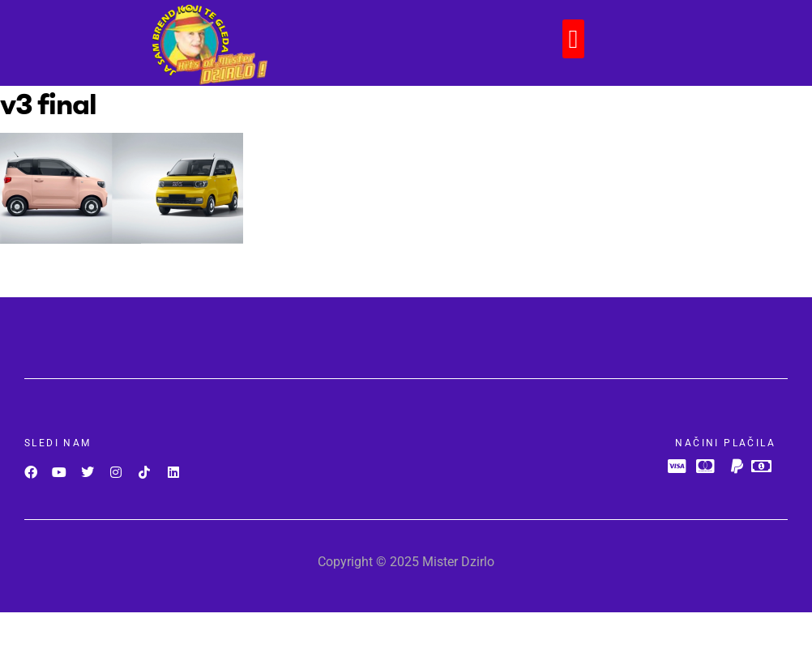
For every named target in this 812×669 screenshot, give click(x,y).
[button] (574, 39)
